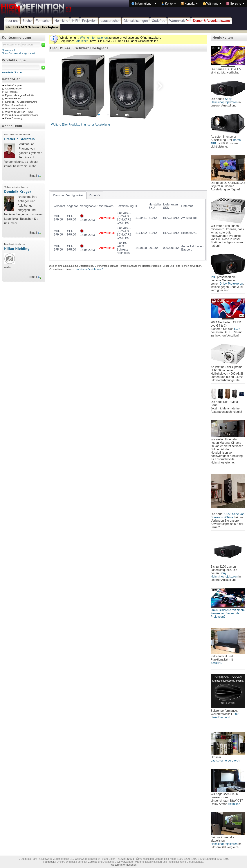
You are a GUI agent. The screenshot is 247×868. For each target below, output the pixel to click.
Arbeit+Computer (14, 86)
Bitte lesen (82, 41)
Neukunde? (9, 50)
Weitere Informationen (123, 865)
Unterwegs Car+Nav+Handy (19, 112)
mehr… (34, 166)
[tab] (68, 195)
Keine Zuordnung (14, 119)
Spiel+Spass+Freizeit (16, 105)
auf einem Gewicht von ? (90, 269)
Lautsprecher (110, 21)
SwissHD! (217, 663)
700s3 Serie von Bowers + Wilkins (228, 516)
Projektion (89, 21)
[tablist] (128, 226)
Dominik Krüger (18, 192)
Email (33, 176)
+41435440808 (125, 859)
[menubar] (188, 3)
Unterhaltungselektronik (17, 109)
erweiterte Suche (12, 72)
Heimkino (61, 21)
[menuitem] (144, 3)
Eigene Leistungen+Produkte (20, 95)
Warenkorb (179, 21)
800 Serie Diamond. (225, 716)
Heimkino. (234, 804)
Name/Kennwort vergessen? (19, 53)
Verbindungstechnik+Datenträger (22, 115)
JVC (213, 277)
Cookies (93, 862)
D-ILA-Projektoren (231, 284)
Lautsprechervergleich (225, 761)
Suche (27, 21)
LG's (237, 329)
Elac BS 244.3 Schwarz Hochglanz (32, 27)
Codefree (159, 21)
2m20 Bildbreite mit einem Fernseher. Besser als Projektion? (228, 613)
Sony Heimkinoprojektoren (224, 101)
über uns (12, 21)
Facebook (49, 862)
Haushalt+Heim (13, 99)
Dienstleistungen (136, 21)
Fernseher (43, 21)
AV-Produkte (11, 92)
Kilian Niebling (17, 249)
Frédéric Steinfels (20, 139)
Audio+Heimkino (13, 89)
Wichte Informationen (94, 38)
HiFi (75, 21)
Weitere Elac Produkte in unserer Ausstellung (81, 125)
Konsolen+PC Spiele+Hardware (21, 102)
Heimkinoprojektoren (224, 844)
